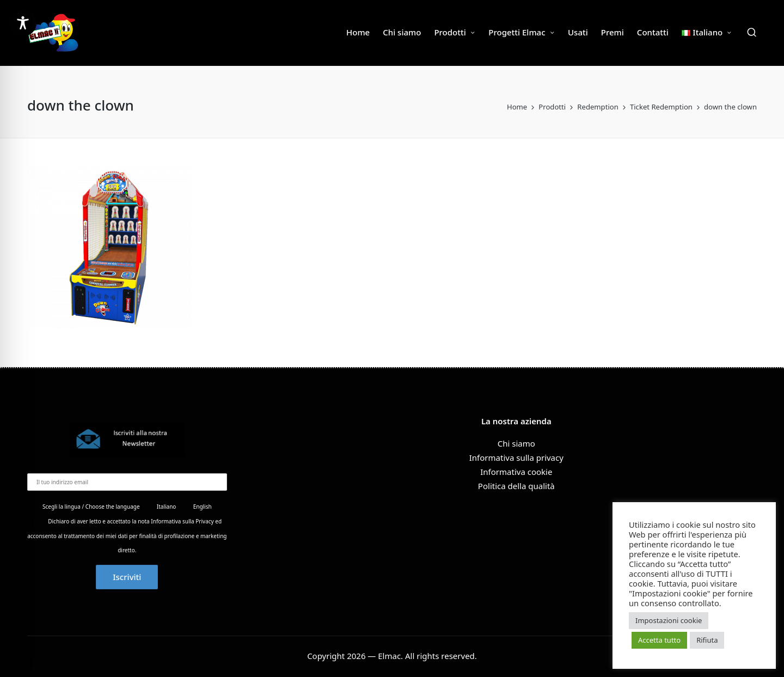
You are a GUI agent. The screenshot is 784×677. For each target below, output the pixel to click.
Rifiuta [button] (707, 640)
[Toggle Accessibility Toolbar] (23, 23)
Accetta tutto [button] (659, 640)
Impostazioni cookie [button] (669, 620)
